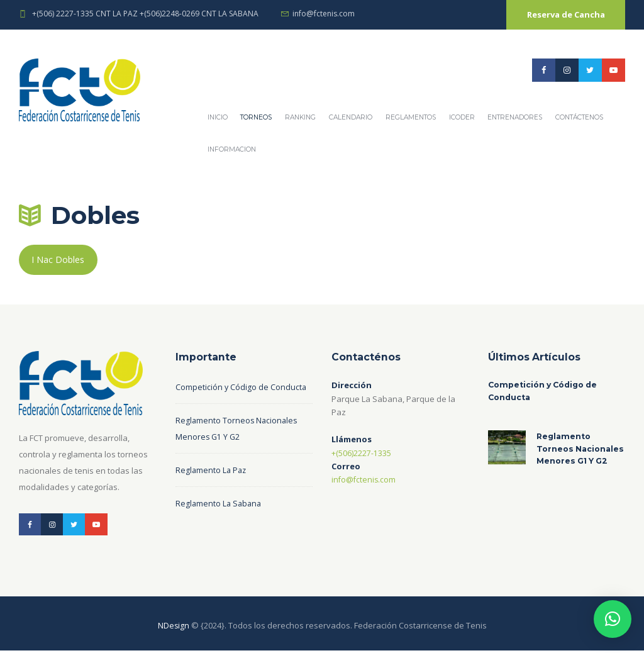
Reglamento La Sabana (220, 505)
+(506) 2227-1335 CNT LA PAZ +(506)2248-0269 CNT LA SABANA (145, 14)
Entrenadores (515, 117)
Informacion (232, 149)
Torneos (256, 117)
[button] (613, 619)
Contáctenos (579, 117)
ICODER (462, 117)
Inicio (218, 117)
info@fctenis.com (324, 14)
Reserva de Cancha (566, 14)
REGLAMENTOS (411, 117)
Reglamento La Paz (212, 472)
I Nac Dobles (59, 260)
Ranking (300, 117)
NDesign (173, 628)
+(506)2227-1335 (361, 454)
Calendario (351, 117)
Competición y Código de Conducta (241, 389)
